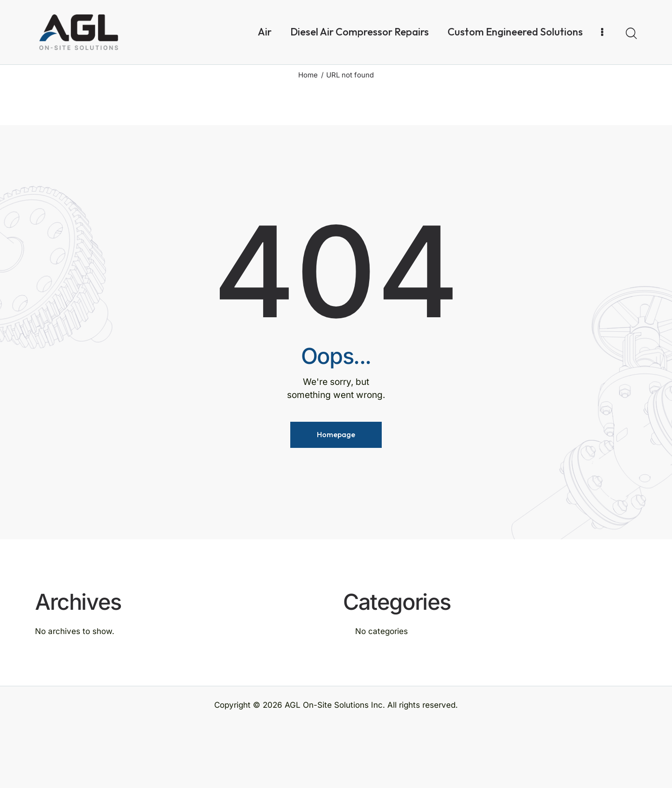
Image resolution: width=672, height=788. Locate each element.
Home (308, 139)
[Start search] (631, 34)
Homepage (336, 499)
